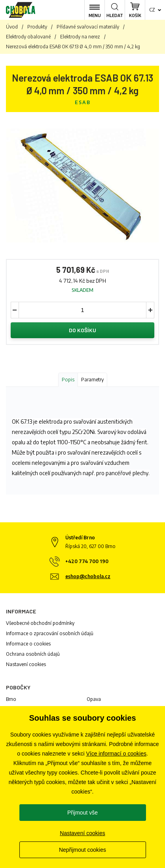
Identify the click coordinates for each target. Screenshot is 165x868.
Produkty (37, 27)
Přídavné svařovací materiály (88, 27)
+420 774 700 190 (87, 561)
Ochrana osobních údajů (33, 654)
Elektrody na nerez (80, 37)
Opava (94, 699)
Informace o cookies (28, 644)
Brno (11, 699)
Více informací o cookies (116, 754)
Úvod (12, 27)
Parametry (92, 380)
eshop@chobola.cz (88, 576)
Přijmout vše (82, 813)
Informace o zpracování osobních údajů (50, 633)
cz (152, 10)
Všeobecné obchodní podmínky (40, 623)
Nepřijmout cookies (82, 850)
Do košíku (82, 330)
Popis (68, 380)
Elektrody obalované (28, 37)
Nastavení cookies (26, 664)
